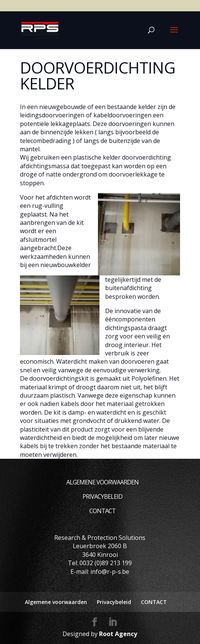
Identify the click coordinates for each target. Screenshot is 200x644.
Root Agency (118, 634)
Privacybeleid (102, 496)
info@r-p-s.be (110, 572)
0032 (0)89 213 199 (106, 563)
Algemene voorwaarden (102, 482)
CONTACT (102, 511)
